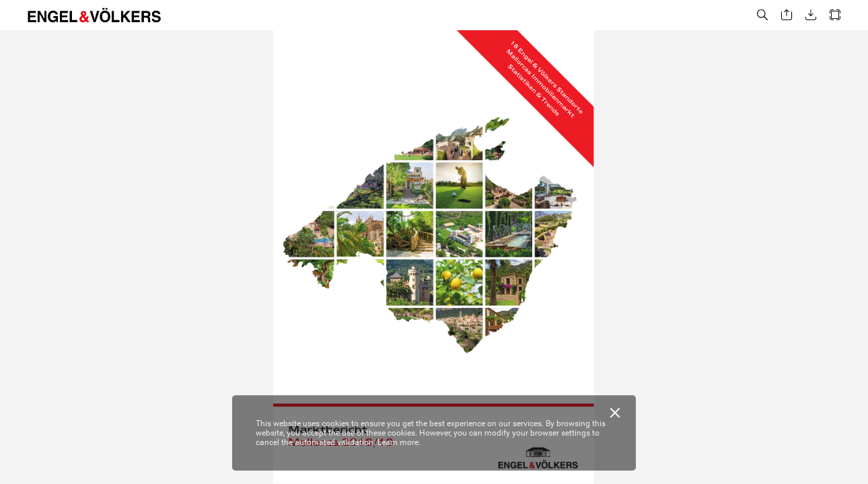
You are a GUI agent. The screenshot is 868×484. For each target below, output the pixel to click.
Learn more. (399, 442)
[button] (762, 15)
